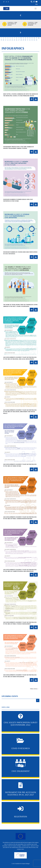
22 (8, 40)
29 (23, 40)
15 (32, 38)
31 (28, 40)
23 (10, 40)
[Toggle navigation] (36, 9)
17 (36, 38)
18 (39, 38)
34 (34, 40)
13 (28, 38)
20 (3, 40)
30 (25, 40)
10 (21, 38)
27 (19, 40)
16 (34, 38)
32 (30, 40)
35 (37, 40)
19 (1, 40)
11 (23, 38)
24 (12, 40)
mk (37, 4)
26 (17, 40)
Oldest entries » (34, 689)
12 (25, 38)
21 (6, 40)
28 (21, 40)
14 (30, 38)
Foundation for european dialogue (22, 864)
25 (14, 40)
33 (32, 40)
